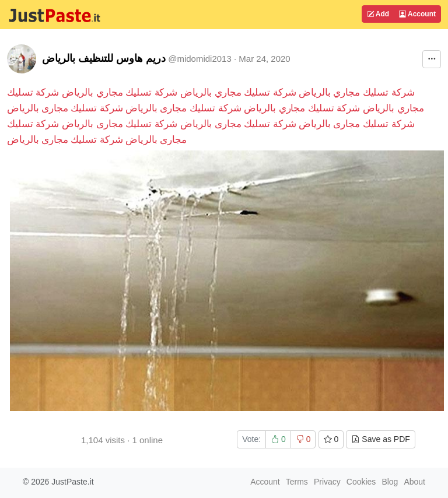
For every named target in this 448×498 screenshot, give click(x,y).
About (414, 482)
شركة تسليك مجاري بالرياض (357, 92)
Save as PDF (380, 439)
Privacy (327, 482)
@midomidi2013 (200, 59)
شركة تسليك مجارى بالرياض (183, 108)
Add (378, 14)
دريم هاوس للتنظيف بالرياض (104, 58)
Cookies (361, 482)
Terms (297, 482)
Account (417, 14)
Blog (390, 482)
